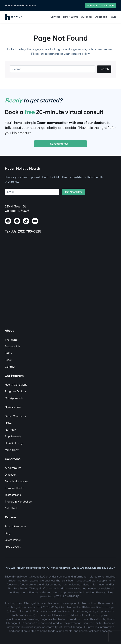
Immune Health (15, 488)
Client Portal (13, 540)
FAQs (8, 353)
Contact (10, 367)
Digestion (11, 475)
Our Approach (14, 398)
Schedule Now (60, 144)
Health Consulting (16, 385)
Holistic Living (14, 443)
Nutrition (10, 430)
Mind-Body (12, 450)
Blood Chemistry (15, 416)
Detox (9, 423)
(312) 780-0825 (29, 231)
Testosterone (13, 495)
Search (104, 69)
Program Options (16, 391)
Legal (8, 360)
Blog (8, 533)
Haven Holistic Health (22, 168)
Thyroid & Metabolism (19, 501)
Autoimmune (13, 468)
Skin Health (12, 508)
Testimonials (13, 346)
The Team (11, 340)
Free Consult (13, 547)
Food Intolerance (15, 526)
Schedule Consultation (100, 5)
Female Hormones (16, 481)
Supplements (13, 436)
